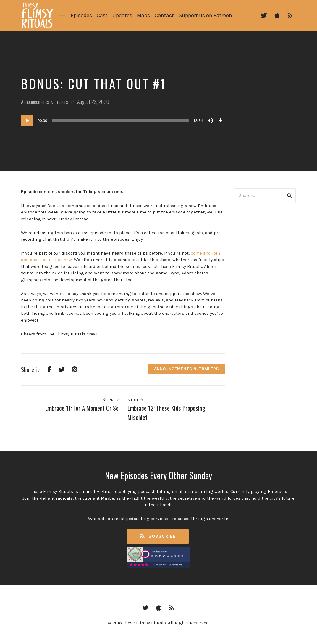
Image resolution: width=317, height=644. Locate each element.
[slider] (120, 120)
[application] (123, 120)
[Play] (27, 120)
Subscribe (158, 536)
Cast (102, 15)
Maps (143, 15)
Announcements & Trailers (45, 102)
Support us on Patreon (205, 15)
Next (136, 400)
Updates (122, 15)
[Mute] (210, 120)
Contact (164, 15)
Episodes (81, 15)
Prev (111, 400)
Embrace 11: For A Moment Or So (82, 408)
